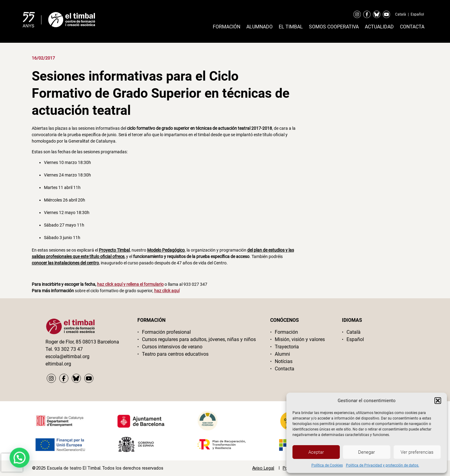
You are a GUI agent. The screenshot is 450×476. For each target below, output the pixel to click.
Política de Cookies (327, 465)
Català (401, 14)
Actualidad (379, 27)
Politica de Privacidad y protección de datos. (383, 465)
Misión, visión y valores (300, 339)
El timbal (291, 27)
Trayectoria (287, 347)
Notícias (284, 361)
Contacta (412, 27)
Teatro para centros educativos (175, 354)
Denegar (367, 452)
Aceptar (316, 452)
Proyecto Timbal (114, 250)
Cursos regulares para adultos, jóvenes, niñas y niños (199, 339)
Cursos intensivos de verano (172, 347)
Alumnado (259, 27)
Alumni (282, 354)
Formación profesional (166, 332)
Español (417, 14)
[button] (438, 401)
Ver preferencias (417, 452)
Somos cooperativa (334, 27)
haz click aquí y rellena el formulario (130, 284)
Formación (227, 27)
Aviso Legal (263, 468)
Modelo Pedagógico (166, 250)
